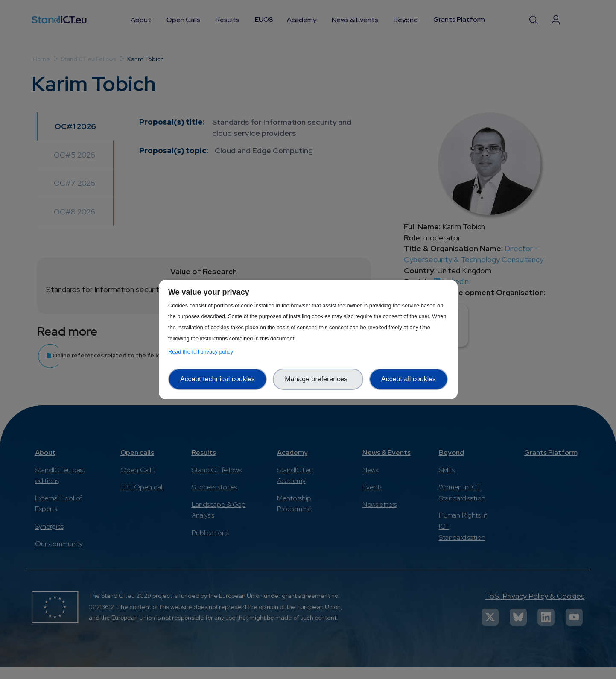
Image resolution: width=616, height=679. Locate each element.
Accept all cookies (409, 379)
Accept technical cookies (217, 379)
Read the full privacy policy (202, 352)
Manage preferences (318, 379)
